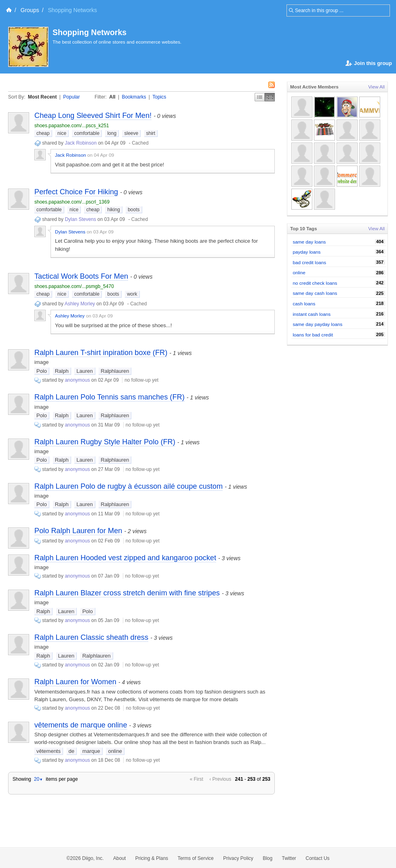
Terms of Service (195, 858)
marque (91, 751)
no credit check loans (315, 283)
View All (376, 87)
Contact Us (317, 858)
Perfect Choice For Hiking (76, 192)
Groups (30, 10)
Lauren (84, 371)
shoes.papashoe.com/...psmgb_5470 (74, 286)
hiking (113, 210)
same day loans (310, 242)
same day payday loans (318, 324)
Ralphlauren (115, 371)
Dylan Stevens (80, 219)
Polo (42, 371)
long (112, 133)
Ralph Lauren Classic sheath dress (91, 637)
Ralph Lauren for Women (75, 682)
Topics (159, 97)
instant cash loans (312, 314)
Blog (268, 858)
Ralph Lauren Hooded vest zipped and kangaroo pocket (125, 558)
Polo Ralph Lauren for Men (78, 531)
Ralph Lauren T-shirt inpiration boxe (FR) (101, 353)
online (115, 751)
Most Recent (42, 97)
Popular (71, 97)
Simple (260, 97)
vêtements (48, 751)
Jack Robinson (81, 143)
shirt (151, 133)
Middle (270, 97)
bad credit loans (310, 262)
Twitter (289, 858)
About (119, 858)
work (132, 294)
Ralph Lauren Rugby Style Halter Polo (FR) (105, 442)
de (72, 751)
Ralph (62, 371)
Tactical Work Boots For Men (81, 276)
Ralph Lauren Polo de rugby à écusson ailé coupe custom (128, 486)
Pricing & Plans (152, 858)
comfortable (87, 133)
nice (62, 133)
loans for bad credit (313, 335)
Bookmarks (134, 97)
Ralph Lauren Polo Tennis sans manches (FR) (110, 397)
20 (38, 779)
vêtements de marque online (81, 725)
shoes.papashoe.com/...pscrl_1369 (72, 202)
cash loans (304, 304)
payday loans (307, 252)
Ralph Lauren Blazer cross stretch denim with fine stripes (127, 593)
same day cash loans (315, 293)
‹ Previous (220, 779)
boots (134, 210)
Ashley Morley (80, 304)
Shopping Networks (90, 32)
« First (196, 779)
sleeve (131, 133)
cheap (43, 133)
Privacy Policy (238, 858)
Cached (140, 143)
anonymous (77, 380)
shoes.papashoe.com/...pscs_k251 (72, 126)
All (112, 97)
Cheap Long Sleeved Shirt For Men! (93, 116)
